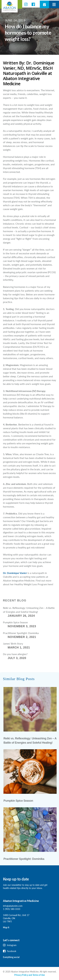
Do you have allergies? (15, 654)
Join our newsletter (12, 885)
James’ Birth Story (13, 644)
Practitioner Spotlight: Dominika (21, 633)
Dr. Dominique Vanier (15, 573)
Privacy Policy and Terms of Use (30, 975)
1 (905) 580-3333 (12, 909)
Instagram (12, 945)
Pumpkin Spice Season (15, 622)
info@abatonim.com (13, 906)
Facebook (12, 951)
